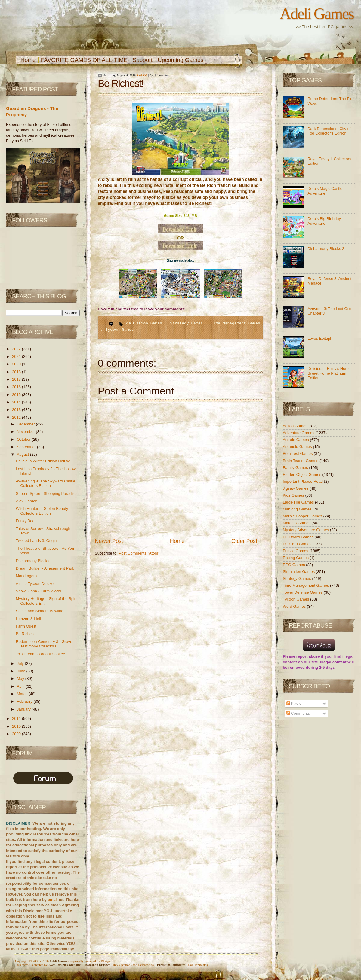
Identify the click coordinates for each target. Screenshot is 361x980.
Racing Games (296, 558)
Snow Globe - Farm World (38, 591)
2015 (17, 395)
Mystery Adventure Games (306, 530)
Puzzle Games (296, 551)
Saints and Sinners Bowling (39, 611)
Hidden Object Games (303, 475)
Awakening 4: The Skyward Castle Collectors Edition (45, 484)
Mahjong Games (298, 509)
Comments (298, 713)
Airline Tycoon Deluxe (35, 584)
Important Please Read (303, 481)
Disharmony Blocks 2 (326, 249)
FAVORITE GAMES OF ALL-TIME (84, 60)
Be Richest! (26, 634)
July (21, 663)
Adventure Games (299, 433)
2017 (17, 379)
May (21, 679)
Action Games (296, 426)
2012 (17, 417)
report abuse (308, 656)
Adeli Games (317, 14)
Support (143, 60)
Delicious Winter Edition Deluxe (43, 461)
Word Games (295, 606)
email (53, 900)
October (24, 439)
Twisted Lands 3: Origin (36, 541)
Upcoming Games (180, 60)
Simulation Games (145, 323)
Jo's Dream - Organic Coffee (40, 654)
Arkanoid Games (298, 447)
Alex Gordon (26, 501)
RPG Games (294, 565)
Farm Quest (26, 626)
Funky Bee (25, 521)
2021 (17, 356)
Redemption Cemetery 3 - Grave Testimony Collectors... (44, 644)
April (21, 686)
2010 (17, 726)
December (26, 424)
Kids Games (294, 495)
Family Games (296, 468)
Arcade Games (296, 440)
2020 (17, 364)
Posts (294, 703)
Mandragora (26, 576)
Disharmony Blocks (32, 561)
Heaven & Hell (28, 619)
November (26, 432)
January (24, 709)
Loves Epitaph (320, 338)
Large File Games (299, 502)
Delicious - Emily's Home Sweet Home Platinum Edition (329, 373)
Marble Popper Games (303, 516)
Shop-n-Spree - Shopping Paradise (46, 493)
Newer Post (109, 541)
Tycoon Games (120, 330)
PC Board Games (299, 537)
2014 (17, 402)
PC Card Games (298, 544)
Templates (172, 965)
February (25, 701)
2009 (17, 734)
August (23, 454)
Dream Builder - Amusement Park (45, 568)
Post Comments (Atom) (139, 553)
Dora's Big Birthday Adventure (324, 221)
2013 (17, 410)
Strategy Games (188, 323)
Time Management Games (236, 323)
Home (28, 60)
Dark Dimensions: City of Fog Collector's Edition (329, 131)
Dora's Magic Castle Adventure (325, 191)
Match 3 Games (297, 523)
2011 (17, 718)
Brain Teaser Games (301, 461)
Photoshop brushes (97, 965)
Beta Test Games (298, 453)
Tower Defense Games (303, 592)
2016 (17, 387)
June (22, 671)
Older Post (244, 541)
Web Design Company (65, 965)
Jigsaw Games (296, 488)
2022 (17, 349)
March (23, 694)
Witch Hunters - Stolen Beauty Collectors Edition (42, 511)
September (27, 447)
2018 (17, 372)
